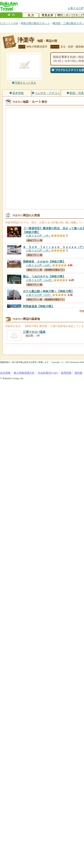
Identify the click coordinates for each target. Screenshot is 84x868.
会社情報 (5, 373)
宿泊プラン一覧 (34, 240)
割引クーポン (64, 15)
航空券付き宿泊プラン (54, 270)
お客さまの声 (76, 8)
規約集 (78, 373)
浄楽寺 (26, 40)
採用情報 (66, 373)
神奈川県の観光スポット (35, 23)
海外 (31, 15)
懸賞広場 (47, 15)
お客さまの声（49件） (39, 265)
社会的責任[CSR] (48, 373)
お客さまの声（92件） (39, 295)
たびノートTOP (9, 23)
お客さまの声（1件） (39, 236)
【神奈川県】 (44, 262)
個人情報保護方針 (24, 373)
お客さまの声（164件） (40, 280)
